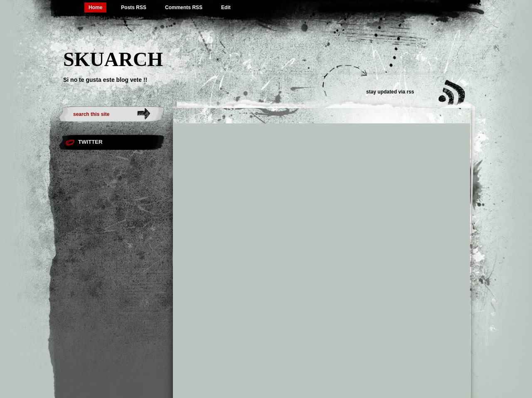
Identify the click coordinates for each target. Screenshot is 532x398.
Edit (226, 7)
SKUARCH (113, 59)
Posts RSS (134, 7)
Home (95, 7)
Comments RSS (184, 7)
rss (410, 92)
